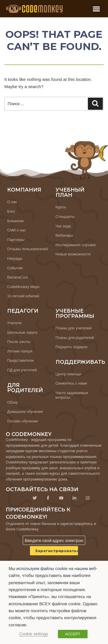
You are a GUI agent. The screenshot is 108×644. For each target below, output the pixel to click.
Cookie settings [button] (33, 634)
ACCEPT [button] (73, 634)
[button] (97, 9)
